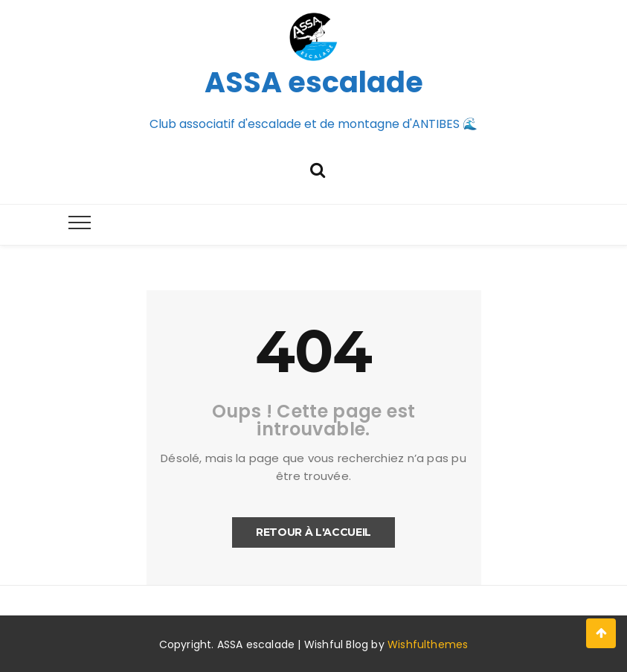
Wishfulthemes (428, 644)
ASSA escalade (314, 82)
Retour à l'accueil (313, 532)
